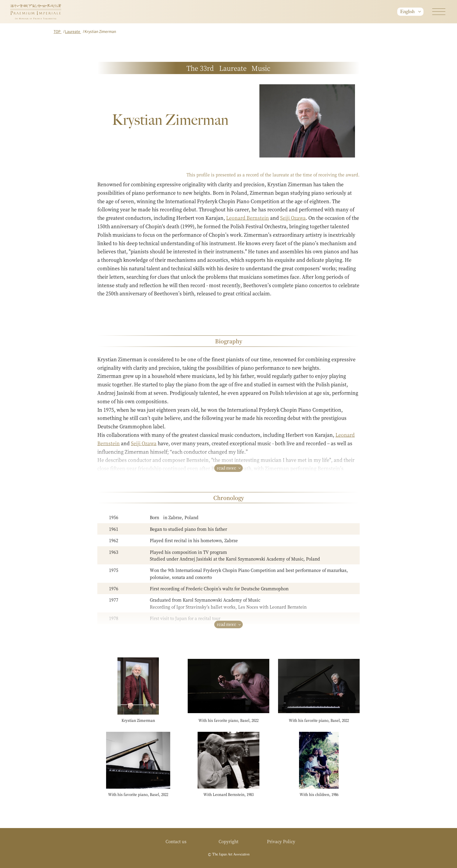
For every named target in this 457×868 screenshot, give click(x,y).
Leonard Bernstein (248, 218)
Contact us (176, 841)
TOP (58, 31)
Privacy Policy (281, 841)
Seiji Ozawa (293, 218)
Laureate (73, 31)
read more (226, 468)
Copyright (228, 841)
